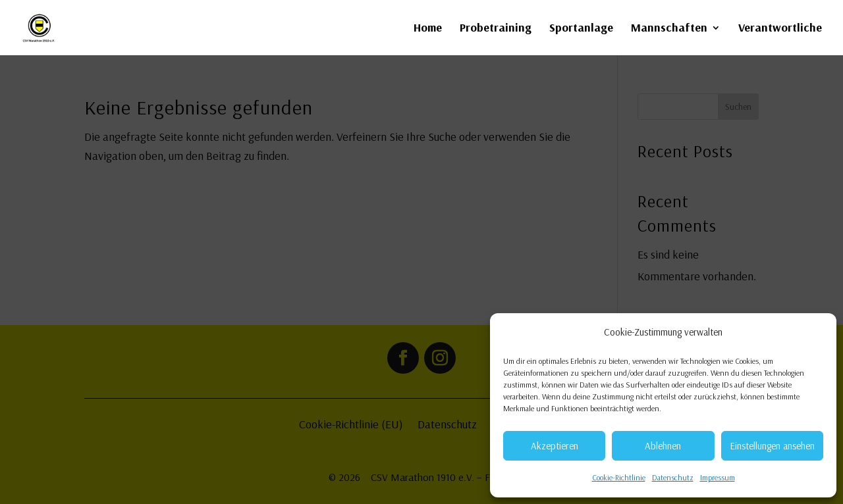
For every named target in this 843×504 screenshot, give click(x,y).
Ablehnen (663, 446)
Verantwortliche (780, 29)
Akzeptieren (555, 446)
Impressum (718, 477)
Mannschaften (669, 29)
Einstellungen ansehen (772, 446)
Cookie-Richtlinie (619, 477)
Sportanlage (581, 29)
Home (428, 29)
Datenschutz (673, 477)
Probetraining (496, 29)
